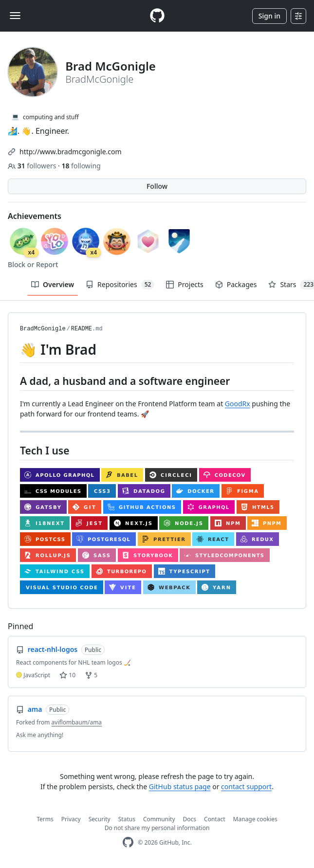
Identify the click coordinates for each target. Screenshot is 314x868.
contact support (246, 787)
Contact (214, 819)
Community (159, 819)
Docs (190, 819)
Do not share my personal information (157, 828)
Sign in (269, 16)
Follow (157, 186)
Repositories (120, 285)
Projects (185, 284)
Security (100, 819)
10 (67, 675)
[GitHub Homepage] (128, 842)
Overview (53, 284)
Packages (236, 284)
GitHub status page (180, 787)
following (81, 166)
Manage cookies (255, 819)
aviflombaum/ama (77, 722)
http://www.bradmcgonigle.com (71, 152)
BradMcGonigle (43, 329)
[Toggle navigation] (15, 16)
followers (33, 166)
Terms (45, 819)
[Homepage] (157, 16)
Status (127, 819)
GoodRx (238, 404)
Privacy (71, 819)
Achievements (35, 216)
